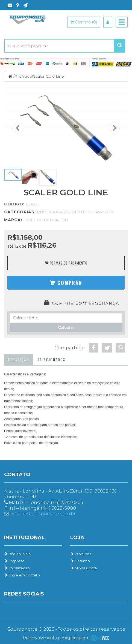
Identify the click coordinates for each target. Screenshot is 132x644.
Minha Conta (84, 568)
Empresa (14, 561)
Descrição (19, 359)
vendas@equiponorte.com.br (43, 514)
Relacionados (51, 359)
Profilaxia (23, 76)
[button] (66, 283)
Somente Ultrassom (91, 212)
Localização (17, 568)
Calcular (66, 327)
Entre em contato (22, 575)
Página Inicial (18, 554)
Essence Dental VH (46, 220)
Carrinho (80, 561)
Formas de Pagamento (66, 263)
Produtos (81, 554)
